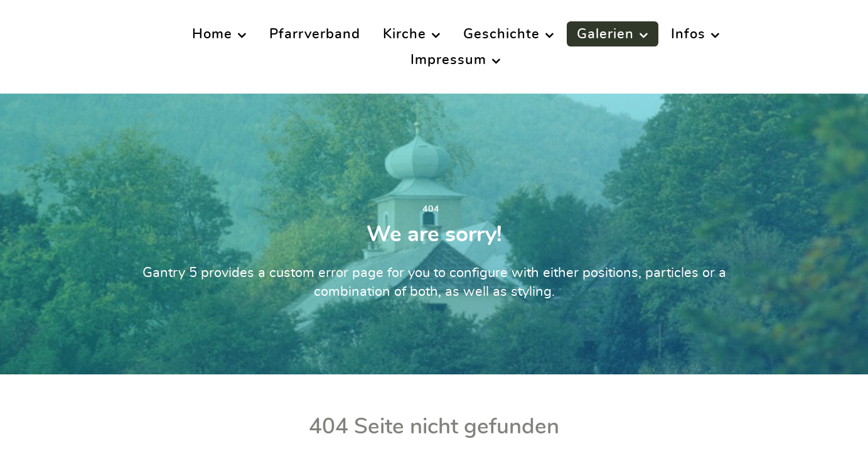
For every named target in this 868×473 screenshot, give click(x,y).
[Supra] (65, 46)
